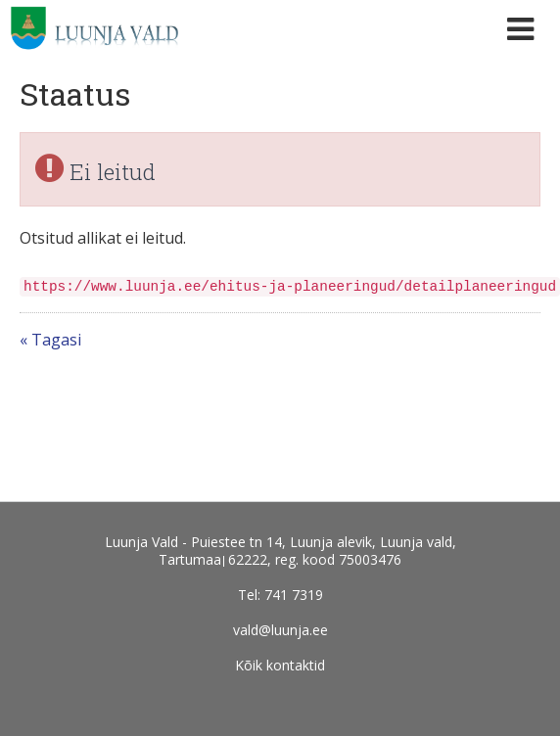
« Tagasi (50, 340)
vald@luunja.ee (280, 630)
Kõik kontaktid (280, 665)
